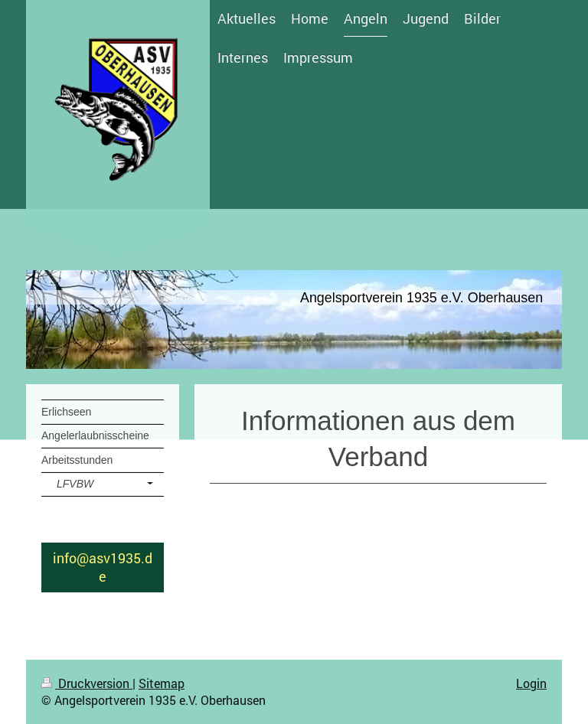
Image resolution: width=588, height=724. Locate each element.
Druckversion (87, 683)
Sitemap (162, 683)
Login (531, 683)
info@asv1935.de (103, 567)
